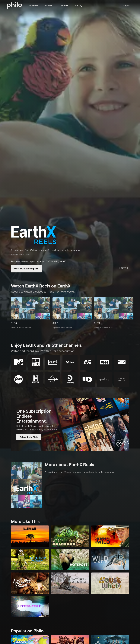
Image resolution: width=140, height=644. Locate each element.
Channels (64, 5)
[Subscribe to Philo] (70, 424)
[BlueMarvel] (30, 536)
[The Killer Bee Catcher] (30, 583)
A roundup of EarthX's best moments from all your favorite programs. (46, 250)
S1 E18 (14, 323)
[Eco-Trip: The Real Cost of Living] (30, 560)
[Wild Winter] (110, 560)
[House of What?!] (110, 583)
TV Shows (33, 5)
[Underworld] (30, 607)
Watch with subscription (26, 269)
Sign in (127, 5)
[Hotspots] (70, 560)
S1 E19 (55, 323)
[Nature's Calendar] (70, 536)
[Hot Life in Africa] (70, 583)
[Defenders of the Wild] (110, 536)
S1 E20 (97, 323)
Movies (49, 5)
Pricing (79, 5)
